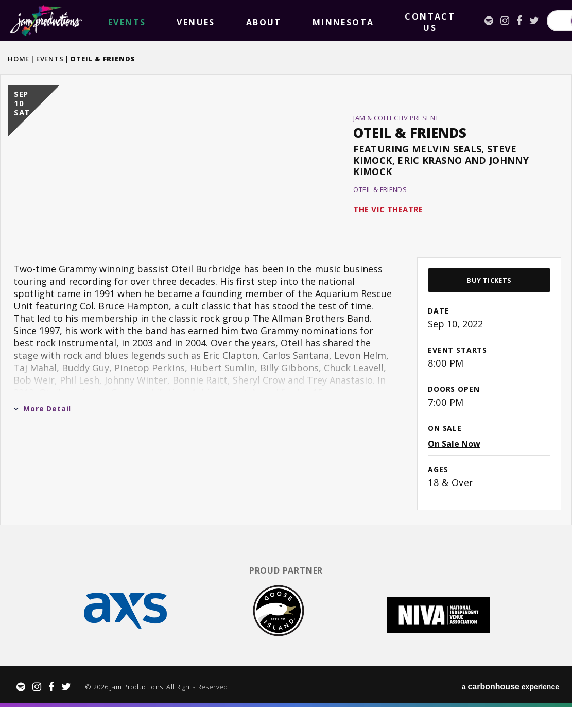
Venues (146, 21)
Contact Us (278, 21)
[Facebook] (380, 21)
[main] (286, 314)
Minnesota (224, 21)
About (181, 21)
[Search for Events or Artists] (459, 21)
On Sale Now (454, 474)
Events (50, 59)
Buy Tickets (489, 310)
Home (19, 59)
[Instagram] (365, 21)
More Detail (42, 438)
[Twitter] (395, 21)
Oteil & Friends (410, 148)
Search (536, 21)
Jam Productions (46, 21)
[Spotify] (349, 21)
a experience (510, 708)
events (110, 21)
